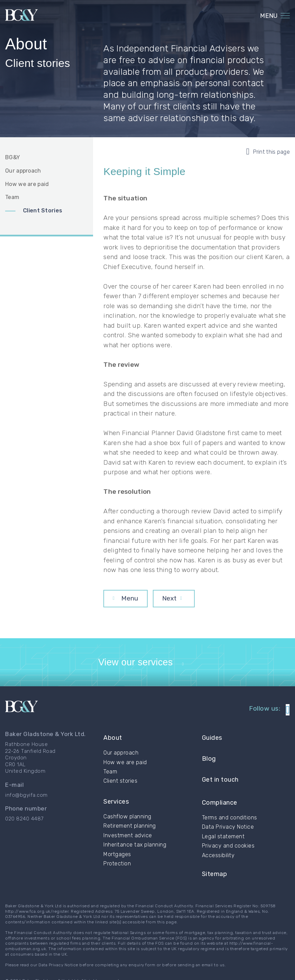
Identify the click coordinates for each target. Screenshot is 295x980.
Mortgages (117, 856)
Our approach (23, 171)
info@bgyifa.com (26, 811)
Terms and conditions (230, 804)
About (113, 751)
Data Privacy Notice (228, 814)
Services (116, 807)
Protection (117, 865)
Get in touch (220, 778)
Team (12, 197)
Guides (212, 751)
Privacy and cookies (228, 832)
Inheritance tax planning (135, 846)
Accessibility (218, 842)
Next (169, 598)
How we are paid (27, 184)
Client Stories (43, 211)
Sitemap (215, 857)
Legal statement (223, 823)
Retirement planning (130, 827)
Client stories (120, 790)
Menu (130, 598)
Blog (209, 764)
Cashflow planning (127, 818)
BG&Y (13, 157)
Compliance (220, 793)
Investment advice (128, 837)
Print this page (268, 152)
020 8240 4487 (24, 835)
